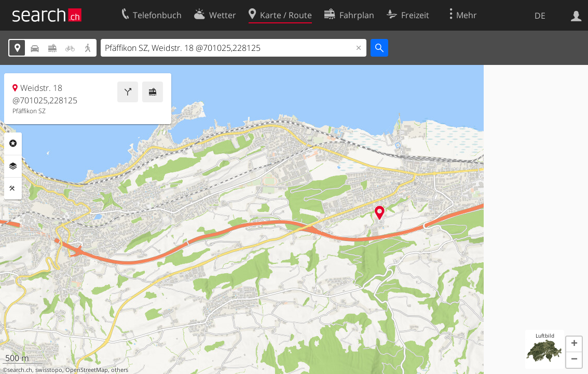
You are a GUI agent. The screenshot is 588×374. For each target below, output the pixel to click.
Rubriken (13, 143)
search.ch (20, 370)
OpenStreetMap (87, 370)
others (120, 370)
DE (540, 16)
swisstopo (49, 370)
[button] (574, 344)
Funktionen (13, 189)
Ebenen (13, 166)
